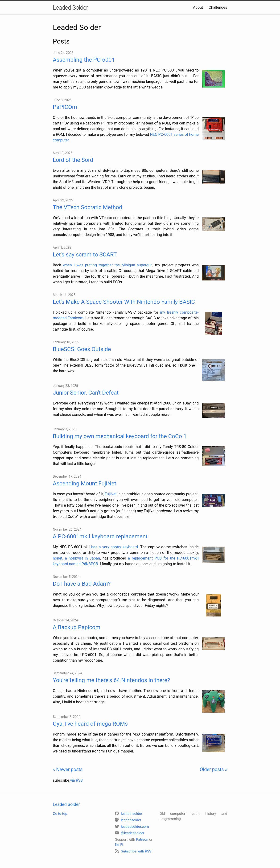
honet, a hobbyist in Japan (76, 558)
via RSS (76, 780)
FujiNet (111, 494)
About (198, 7)
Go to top (60, 814)
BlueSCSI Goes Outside (82, 349)
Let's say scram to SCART (85, 255)
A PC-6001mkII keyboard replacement (100, 536)
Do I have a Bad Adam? (82, 584)
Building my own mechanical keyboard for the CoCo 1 (120, 436)
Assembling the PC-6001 (84, 60)
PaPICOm (65, 107)
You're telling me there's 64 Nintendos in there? (111, 680)
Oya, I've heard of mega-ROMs (90, 724)
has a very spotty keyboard (115, 547)
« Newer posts (68, 769)
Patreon (142, 840)
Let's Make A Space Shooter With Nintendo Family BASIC (124, 302)
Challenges (218, 7)
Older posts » (214, 769)
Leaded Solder (70, 8)
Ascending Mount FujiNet (84, 484)
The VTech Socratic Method (88, 207)
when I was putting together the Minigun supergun (108, 265)
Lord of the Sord (73, 160)
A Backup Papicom (77, 627)
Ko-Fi (119, 845)
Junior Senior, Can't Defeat (86, 393)
